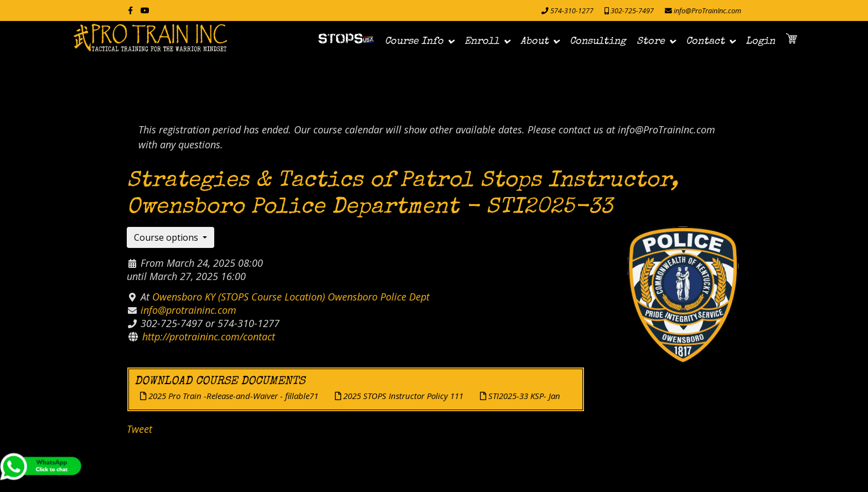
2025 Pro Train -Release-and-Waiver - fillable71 (229, 396)
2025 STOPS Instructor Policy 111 (399, 396)
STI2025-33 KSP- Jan (520, 396)
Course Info (414, 42)
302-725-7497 (632, 11)
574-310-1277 (572, 11)
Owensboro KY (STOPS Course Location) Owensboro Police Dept (291, 297)
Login (760, 42)
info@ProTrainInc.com (707, 11)
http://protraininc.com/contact (209, 336)
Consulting (598, 42)
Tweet (139, 429)
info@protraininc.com (188, 310)
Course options (167, 237)
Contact (705, 42)
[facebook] (130, 10)
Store (651, 42)
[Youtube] (145, 10)
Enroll (482, 42)
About (534, 42)
